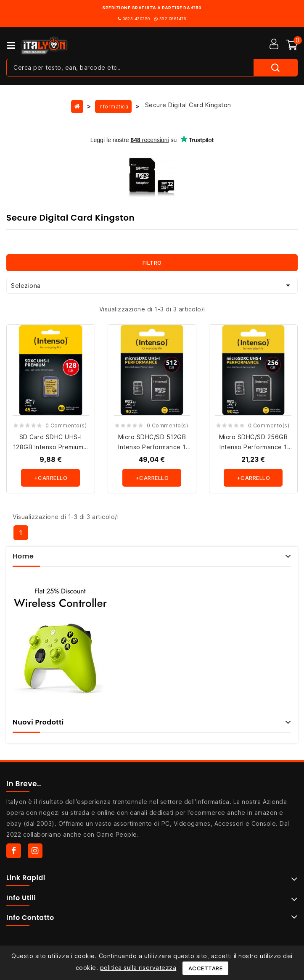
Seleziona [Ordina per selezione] (152, 285)
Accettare (206, 968)
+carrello (51, 478)
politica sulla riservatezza (138, 968)
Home (23, 556)
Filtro (152, 263)
